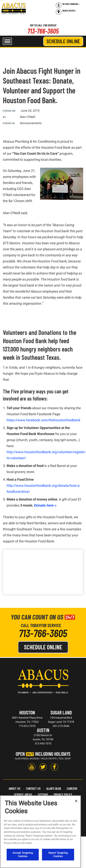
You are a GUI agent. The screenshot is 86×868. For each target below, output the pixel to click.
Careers (72, 788)
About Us (15, 788)
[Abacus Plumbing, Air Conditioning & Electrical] (14, 8)
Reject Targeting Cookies (58, 855)
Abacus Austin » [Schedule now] (69, 11)
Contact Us (33, 788)
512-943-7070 (43, 743)
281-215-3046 (61, 726)
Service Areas (23, 794)
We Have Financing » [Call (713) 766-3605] (71, 4)
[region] (40, 832)
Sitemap (43, 794)
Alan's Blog (54, 788)
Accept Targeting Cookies (23, 855)
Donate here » (45, 505)
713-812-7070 (27, 726)
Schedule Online (63, 41)
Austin (43, 730)
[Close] (76, 801)
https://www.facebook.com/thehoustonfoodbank (43, 420)
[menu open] (7, 41)
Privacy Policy (63, 794)
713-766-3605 (43, 31)
